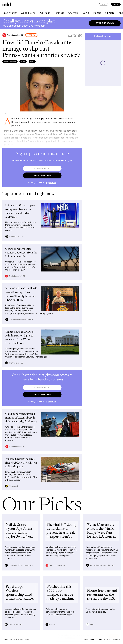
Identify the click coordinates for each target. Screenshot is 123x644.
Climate (110, 13)
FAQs (100, 639)
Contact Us (116, 639)
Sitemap (107, 639)
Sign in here (51, 182)
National (31, 35)
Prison (23, 62)
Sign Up (116, 4)
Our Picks (44, 13)
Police (32, 62)
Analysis (73, 13)
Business (59, 13)
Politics (97, 13)
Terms (86, 639)
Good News (28, 13)
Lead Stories (10, 13)
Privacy (93, 639)
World (85, 13)
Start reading (105, 23)
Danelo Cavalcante (10, 62)
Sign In (104, 4)
